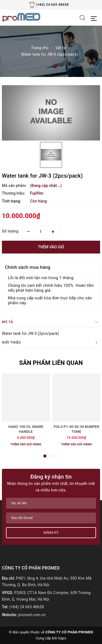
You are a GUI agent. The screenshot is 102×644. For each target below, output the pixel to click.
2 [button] (49, 456)
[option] (51, 113)
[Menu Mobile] (95, 18)
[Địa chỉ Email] (51, 518)
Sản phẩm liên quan (51, 363)
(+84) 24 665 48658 (52, 5)
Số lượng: (11, 231)
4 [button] (57, 456)
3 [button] (53, 456)
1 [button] (45, 456)
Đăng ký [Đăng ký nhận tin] (51, 533)
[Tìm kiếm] (82, 17)
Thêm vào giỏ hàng (26, 444)
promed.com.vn (32, 615)
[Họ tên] (51, 503)
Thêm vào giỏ (51, 247)
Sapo (62, 638)
